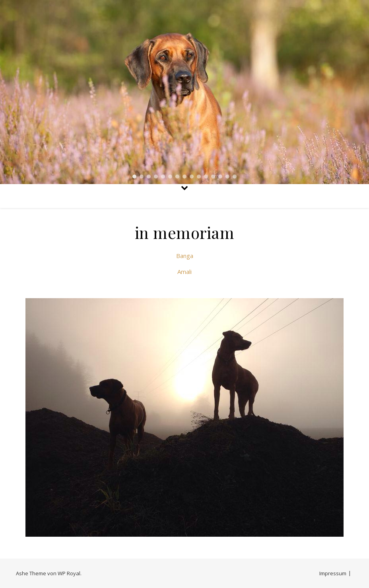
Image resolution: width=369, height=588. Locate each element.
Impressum (333, 573)
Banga (185, 256)
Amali (184, 272)
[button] (134, 177)
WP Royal (69, 573)
